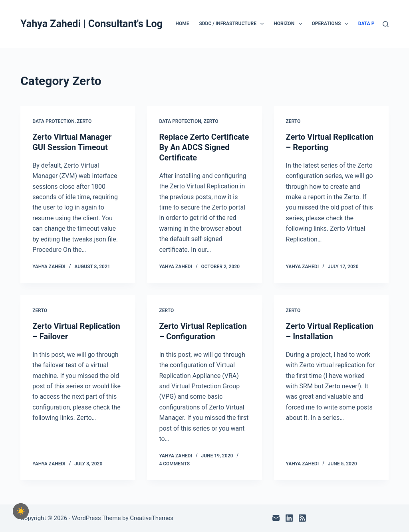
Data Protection (53, 121)
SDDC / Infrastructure (233, 24)
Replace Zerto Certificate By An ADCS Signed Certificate (204, 147)
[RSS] (302, 518)
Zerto (84, 121)
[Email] (276, 518)
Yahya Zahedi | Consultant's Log (91, 24)
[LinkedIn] (289, 518)
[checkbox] (21, 511)
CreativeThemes (152, 518)
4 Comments (174, 464)
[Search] (386, 24)
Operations (332, 24)
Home (182, 24)
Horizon (289, 24)
